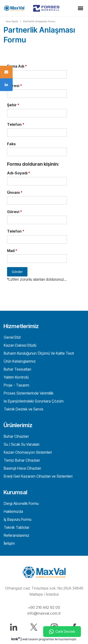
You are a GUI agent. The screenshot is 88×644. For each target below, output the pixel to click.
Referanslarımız (16, 535)
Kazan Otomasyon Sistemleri (27, 452)
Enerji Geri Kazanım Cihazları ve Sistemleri (38, 476)
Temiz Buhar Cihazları (21, 460)
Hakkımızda (13, 511)
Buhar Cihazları (16, 436)
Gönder (17, 272)
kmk (16, 639)
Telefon (16, 124)
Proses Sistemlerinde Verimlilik (28, 393)
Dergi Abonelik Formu (21, 503)
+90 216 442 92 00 (44, 607)
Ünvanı (15, 192)
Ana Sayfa (12, 21)
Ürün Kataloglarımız (19, 361)
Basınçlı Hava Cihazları (22, 468)
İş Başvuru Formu (17, 519)
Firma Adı (17, 66)
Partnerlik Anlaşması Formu (39, 21)
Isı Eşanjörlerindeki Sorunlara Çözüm (33, 401)
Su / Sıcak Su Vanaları (21, 444)
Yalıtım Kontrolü (16, 377)
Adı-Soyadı (19, 173)
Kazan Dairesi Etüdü (20, 345)
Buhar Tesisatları (17, 369)
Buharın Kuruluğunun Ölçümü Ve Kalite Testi (38, 353)
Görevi (14, 212)
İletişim (9, 543)
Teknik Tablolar (16, 527)
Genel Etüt (12, 337)
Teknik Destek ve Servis (23, 409)
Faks (11, 144)
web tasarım (30, 639)
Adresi (14, 86)
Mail (12, 251)
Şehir (13, 105)
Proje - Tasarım (16, 385)
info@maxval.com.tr (44, 613)
